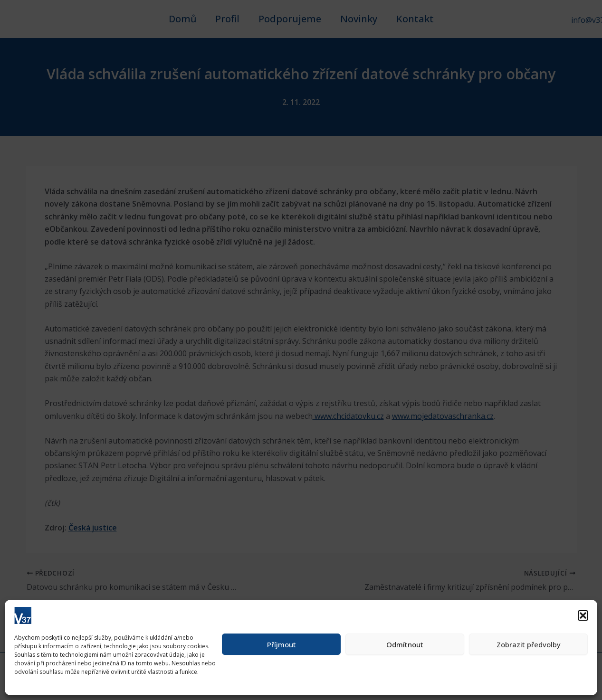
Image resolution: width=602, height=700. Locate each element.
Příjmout (282, 644)
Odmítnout (405, 644)
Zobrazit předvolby (529, 644)
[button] (583, 615)
